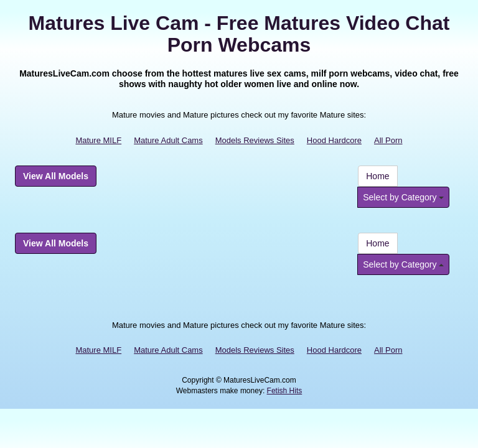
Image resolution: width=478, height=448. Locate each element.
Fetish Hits (285, 391)
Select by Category (403, 197)
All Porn (388, 140)
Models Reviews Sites (255, 140)
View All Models (56, 176)
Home (377, 176)
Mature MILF (98, 140)
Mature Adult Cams (168, 140)
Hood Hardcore (334, 140)
